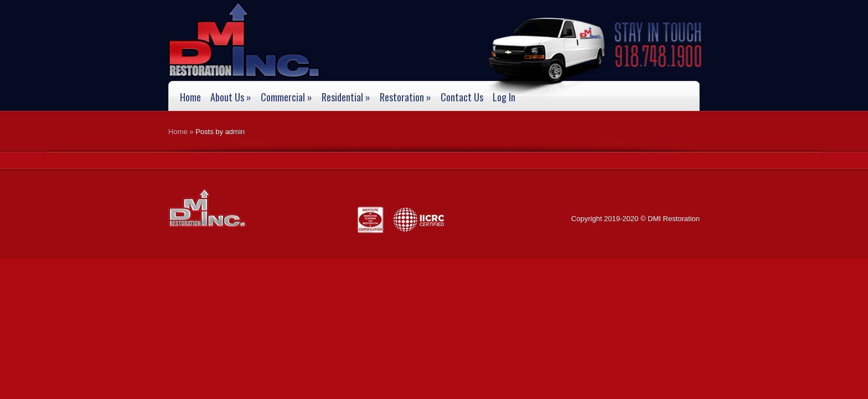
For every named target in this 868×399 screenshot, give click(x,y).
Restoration (405, 98)
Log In (504, 98)
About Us (231, 98)
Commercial (286, 98)
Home (190, 98)
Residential (346, 98)
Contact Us (462, 98)
